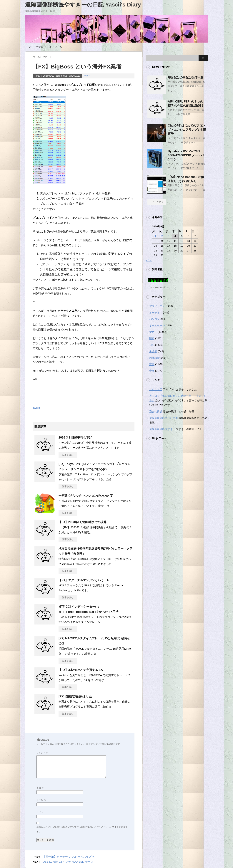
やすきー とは (44, 47)
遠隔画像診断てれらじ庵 (164, 418)
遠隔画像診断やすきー (162, 429)
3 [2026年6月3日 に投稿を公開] (169, 236)
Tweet (36, 408)
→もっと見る (157, 202)
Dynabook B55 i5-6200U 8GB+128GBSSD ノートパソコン (186, 155)
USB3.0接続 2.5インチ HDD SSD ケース (68, 862)
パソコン (154, 319)
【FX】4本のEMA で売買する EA (81, 670)
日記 (152, 345)
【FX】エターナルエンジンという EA (84, 580)
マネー (87, 76)
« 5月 (149, 260)
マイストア (156, 389)
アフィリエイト (158, 306)
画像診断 (154, 358)
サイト (40, 812)
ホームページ (157, 325)
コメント (42, 753)
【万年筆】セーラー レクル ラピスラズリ (69, 857)
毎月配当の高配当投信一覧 (186, 77)
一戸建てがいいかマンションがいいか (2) (86, 496)
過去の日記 (156, 412)
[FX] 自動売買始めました (75, 696)
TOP (30, 47)
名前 (40, 788)
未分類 (153, 351)
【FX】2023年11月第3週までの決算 (83, 522)
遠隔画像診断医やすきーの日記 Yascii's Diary (83, 5)
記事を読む (68, 455)
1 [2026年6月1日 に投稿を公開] (155, 236)
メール (59, 47)
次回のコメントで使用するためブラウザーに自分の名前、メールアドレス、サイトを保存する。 (82, 829)
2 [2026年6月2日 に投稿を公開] (162, 236)
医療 (152, 338)
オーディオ (156, 313)
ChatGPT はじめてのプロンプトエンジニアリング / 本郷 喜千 (187, 130)
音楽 (152, 371)
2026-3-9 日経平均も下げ (75, 438)
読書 (152, 364)
